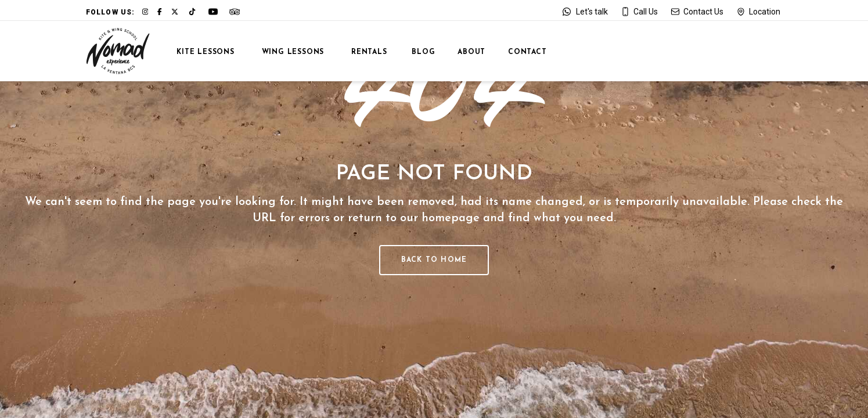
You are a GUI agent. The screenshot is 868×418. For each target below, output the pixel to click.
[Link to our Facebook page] (160, 12)
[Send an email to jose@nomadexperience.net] (697, 12)
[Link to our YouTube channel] (213, 12)
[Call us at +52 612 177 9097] (639, 12)
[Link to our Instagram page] (145, 12)
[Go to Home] (118, 51)
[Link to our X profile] (175, 12)
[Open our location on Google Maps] (758, 12)
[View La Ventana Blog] (418, 51)
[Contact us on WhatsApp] (584, 12)
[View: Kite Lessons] (200, 51)
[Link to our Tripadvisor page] (235, 12)
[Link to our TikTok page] (192, 12)
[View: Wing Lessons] (287, 51)
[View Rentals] (363, 51)
